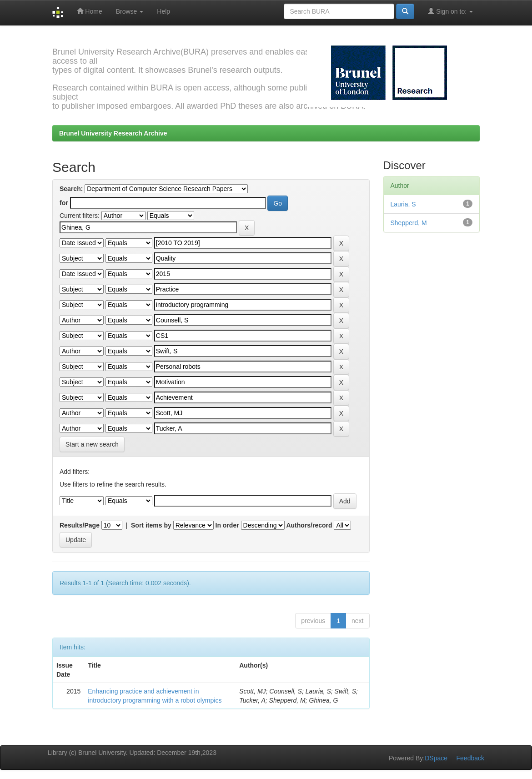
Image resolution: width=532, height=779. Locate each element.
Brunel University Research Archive (113, 133)
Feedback (470, 758)
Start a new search (92, 444)
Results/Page (80, 525)
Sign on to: (450, 11)
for (64, 203)
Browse (130, 11)
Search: (71, 189)
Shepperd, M (409, 223)
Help (163, 11)
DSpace (436, 758)
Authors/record (309, 525)
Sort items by (151, 525)
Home (89, 11)
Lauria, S (403, 204)
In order (227, 525)
